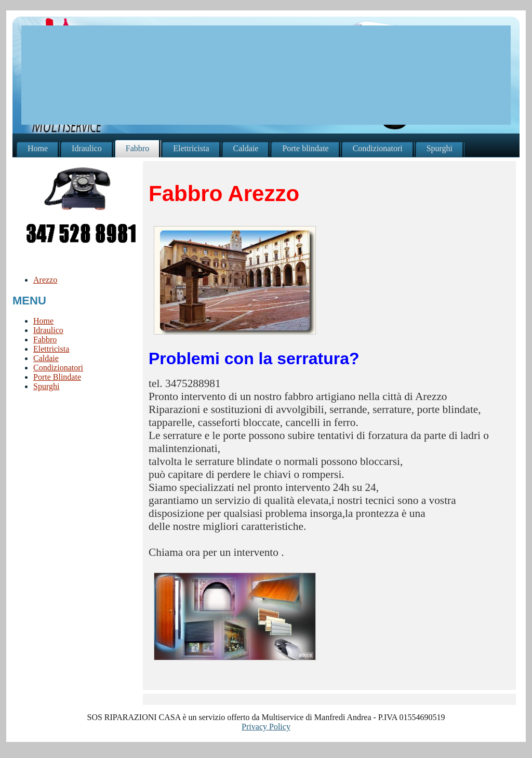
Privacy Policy (266, 727)
